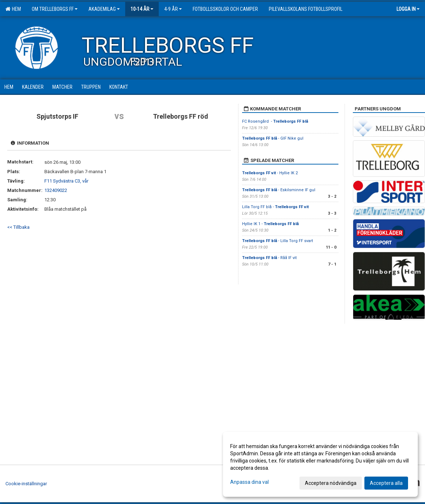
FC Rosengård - (275, 121)
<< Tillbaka (18, 227)
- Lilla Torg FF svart (277, 241)
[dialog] (320, 464)
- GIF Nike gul (273, 138)
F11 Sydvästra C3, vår (66, 181)
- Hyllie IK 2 (270, 173)
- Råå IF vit (269, 258)
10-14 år (142, 9)
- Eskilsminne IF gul (279, 190)
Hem (13, 9)
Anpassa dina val (249, 482)
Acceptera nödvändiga (331, 483)
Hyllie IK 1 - (270, 224)
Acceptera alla (386, 483)
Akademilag (104, 9)
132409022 (56, 190)
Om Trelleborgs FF (55, 9)
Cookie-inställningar (26, 484)
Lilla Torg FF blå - (275, 207)
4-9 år (173, 9)
